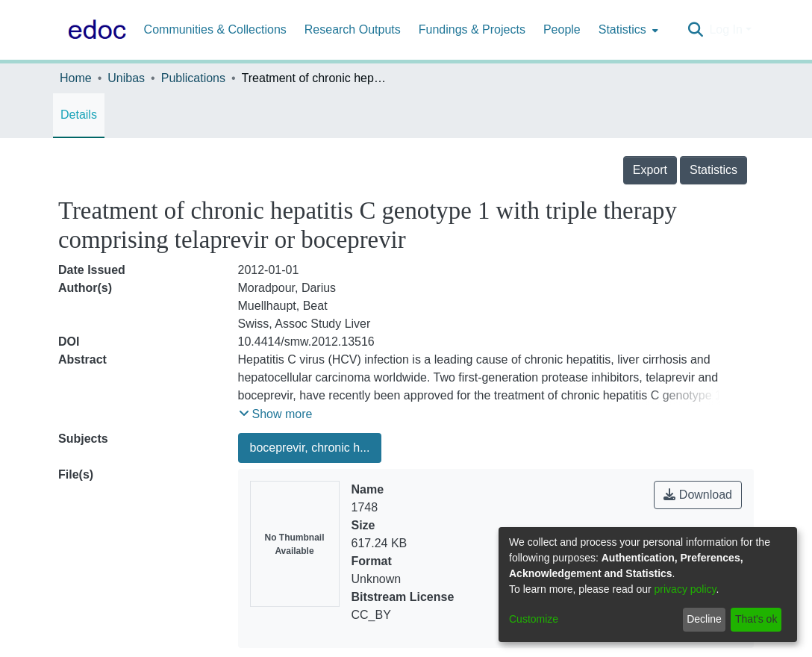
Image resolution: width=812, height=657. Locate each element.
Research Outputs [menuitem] (353, 29)
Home (76, 78)
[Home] (94, 30)
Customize (534, 619)
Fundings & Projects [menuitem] (472, 29)
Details (79, 115)
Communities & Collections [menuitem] (215, 29)
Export (650, 170)
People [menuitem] (562, 29)
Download (698, 495)
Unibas (126, 78)
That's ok (756, 619)
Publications (193, 78)
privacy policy (685, 589)
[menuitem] (627, 30)
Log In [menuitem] (725, 29)
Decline (704, 619)
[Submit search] (695, 30)
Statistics (713, 170)
